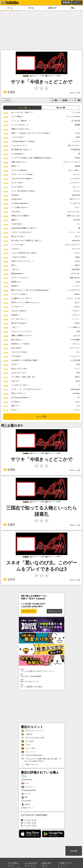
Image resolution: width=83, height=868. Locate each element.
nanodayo (76, 393)
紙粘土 (77, 265)
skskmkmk (76, 195)
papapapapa (75, 389)
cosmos (26, 804)
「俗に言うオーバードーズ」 (33, 731)
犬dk (24, 797)
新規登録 (66, 2)
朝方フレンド (75, 199)
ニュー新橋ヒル (74, 327)
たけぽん (77, 307)
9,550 (9, 92)
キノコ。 (26, 783)
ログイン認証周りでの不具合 (42, 686)
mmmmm (26, 801)
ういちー (26, 794)
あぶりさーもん (74, 212)
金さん (77, 302)
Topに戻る (74, 851)
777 (78, 397)
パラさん (77, 410)
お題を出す (52, 8)
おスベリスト (75, 348)
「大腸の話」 (27, 734)
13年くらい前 (75, 93)
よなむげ (77, 335)
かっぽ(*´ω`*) (75, 203)
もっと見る (42, 417)
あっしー (77, 187)
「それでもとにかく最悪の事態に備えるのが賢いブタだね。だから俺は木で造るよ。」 (41, 760)
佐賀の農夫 (76, 269)
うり (78, 224)
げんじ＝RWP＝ (74, 170)
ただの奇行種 (75, 360)
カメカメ (77, 174)
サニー (77, 207)
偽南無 (77, 166)
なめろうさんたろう (72, 245)
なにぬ (77, 133)
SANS (78, 137)
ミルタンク (76, 315)
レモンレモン (27, 787)
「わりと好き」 (28, 741)
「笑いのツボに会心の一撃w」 (33, 738)
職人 (73, 8)
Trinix (78, 373)
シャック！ (76, 319)
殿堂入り (11, 866)
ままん (77, 402)
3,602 (9, 525)
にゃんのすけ (75, 178)
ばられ (77, 261)
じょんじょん (75, 356)
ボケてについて (63, 866)
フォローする (29, 823)
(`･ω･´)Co (76, 112)
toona (78, 381)
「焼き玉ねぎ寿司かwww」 (32, 755)
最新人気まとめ (30, 866)
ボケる (31, 8)
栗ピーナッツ (27, 808)
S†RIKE (77, 158)
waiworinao (27, 780)
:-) (79, 385)
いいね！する (29, 820)
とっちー (77, 286)
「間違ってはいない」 (31, 765)
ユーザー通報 (76, 100)
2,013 (9, 579)
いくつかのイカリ (73, 290)
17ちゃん (76, 191)
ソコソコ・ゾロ (74, 232)
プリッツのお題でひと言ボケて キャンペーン (42, 670)
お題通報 (64, 100)
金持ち (77, 377)
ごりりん (77, 253)
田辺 (78, 364)
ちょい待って (75, 183)
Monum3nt (76, 240)
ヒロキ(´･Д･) (75, 274)
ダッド (77, 369)
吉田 (78, 331)
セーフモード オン (29, 611)
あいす (77, 236)
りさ (78, 406)
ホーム (10, 8)
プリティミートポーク (72, 162)
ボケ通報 (54, 100)
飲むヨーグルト (74, 145)
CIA (24, 776)
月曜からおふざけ (73, 216)
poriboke (77, 220)
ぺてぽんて (76, 311)
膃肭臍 (77, 125)
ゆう (78, 352)
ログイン (77, 2)
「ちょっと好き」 (29, 748)
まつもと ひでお (73, 298)
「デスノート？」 (29, 752)
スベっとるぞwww (73, 117)
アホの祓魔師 (75, 340)
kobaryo (77, 294)
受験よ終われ (75, 278)
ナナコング (76, 249)
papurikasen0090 (29, 790)
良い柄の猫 (76, 121)
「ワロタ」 (27, 745)
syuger (77, 257)
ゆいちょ (77, 344)
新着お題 (44, 866)
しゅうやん (76, 141)
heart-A (77, 323)
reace (78, 282)
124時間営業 (75, 150)
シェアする (6, 100)
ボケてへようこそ (54, 611)
